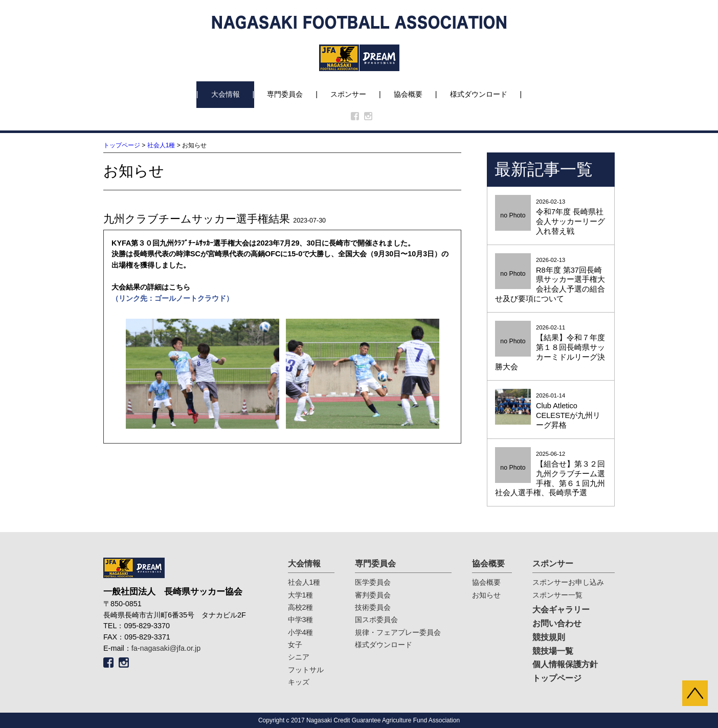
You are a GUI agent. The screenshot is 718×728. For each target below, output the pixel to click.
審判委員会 (373, 595)
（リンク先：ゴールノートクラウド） (172, 298)
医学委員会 (373, 582)
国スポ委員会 (376, 620)
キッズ (299, 682)
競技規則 (549, 637)
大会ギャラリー (561, 610)
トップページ (122, 145)
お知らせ (486, 595)
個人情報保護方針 (565, 664)
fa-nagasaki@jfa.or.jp (166, 648)
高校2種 (301, 607)
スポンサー (348, 94)
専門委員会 (285, 94)
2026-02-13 (551, 217)
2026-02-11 (551, 348)
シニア (299, 657)
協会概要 (408, 94)
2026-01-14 (551, 411)
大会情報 (226, 94)
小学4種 (301, 632)
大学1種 (301, 595)
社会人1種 (161, 145)
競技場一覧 (553, 651)
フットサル (306, 670)
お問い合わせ (557, 623)
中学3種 (301, 620)
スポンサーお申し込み (568, 582)
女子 (295, 645)
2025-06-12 (551, 475)
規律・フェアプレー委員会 (398, 632)
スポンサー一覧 (557, 595)
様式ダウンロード (479, 94)
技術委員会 (373, 607)
